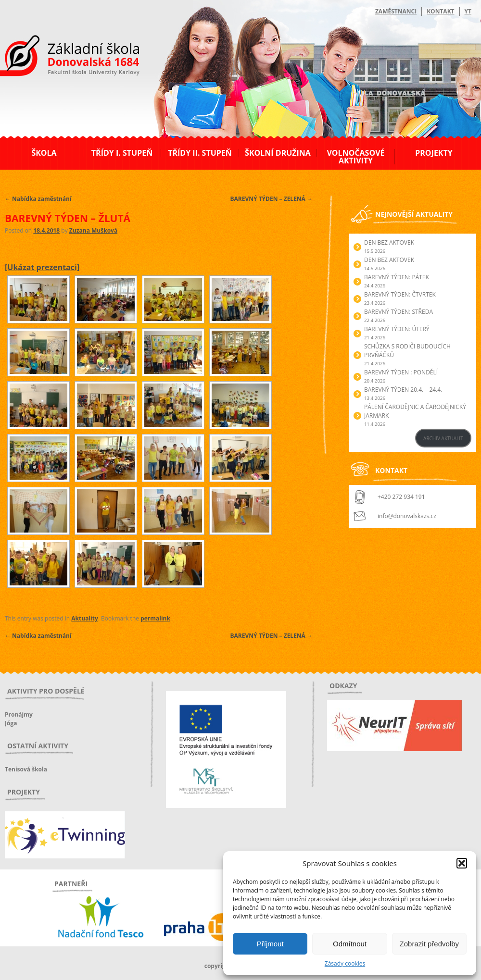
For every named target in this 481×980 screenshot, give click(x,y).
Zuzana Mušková (93, 230)
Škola (44, 153)
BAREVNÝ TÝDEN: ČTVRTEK (400, 294)
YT (468, 11)
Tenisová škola (26, 769)
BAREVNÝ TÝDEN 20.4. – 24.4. (403, 390)
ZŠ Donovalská (57, 57)
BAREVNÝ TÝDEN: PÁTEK (397, 277)
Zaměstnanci (396, 11)
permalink (155, 618)
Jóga (11, 723)
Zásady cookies (345, 963)
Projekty (434, 153)
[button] (462, 863)
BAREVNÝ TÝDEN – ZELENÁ (272, 199)
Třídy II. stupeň (200, 153)
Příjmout (270, 944)
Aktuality (84, 618)
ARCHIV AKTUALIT (443, 438)
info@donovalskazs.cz (407, 516)
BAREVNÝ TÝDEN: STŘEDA (399, 312)
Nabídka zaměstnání (38, 199)
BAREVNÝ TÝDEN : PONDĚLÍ (401, 372)
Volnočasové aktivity (355, 157)
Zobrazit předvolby (429, 944)
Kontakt (440, 11)
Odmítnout (350, 944)
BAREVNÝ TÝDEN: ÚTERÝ (397, 329)
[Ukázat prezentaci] (42, 267)
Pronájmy (19, 714)
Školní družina (278, 153)
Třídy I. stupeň (122, 153)
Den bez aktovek (389, 242)
